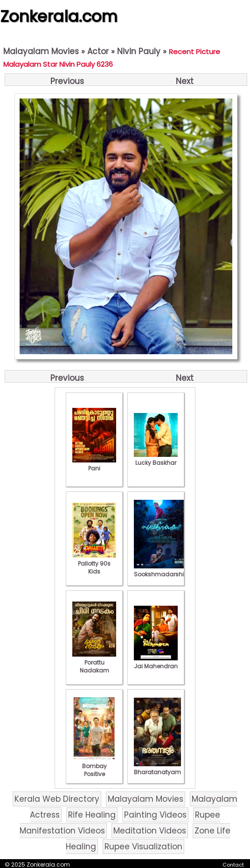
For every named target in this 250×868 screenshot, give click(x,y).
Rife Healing (92, 815)
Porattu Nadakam (94, 662)
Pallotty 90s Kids (94, 563)
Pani (94, 464)
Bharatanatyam (157, 768)
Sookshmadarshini (161, 570)
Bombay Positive (94, 766)
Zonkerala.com (59, 16)
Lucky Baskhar (156, 459)
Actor (98, 51)
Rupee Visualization (143, 847)
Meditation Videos (150, 831)
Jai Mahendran (156, 662)
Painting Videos (155, 815)
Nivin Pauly (139, 51)
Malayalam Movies (41, 51)
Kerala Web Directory (57, 799)
